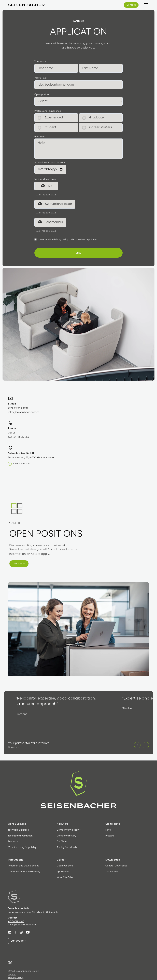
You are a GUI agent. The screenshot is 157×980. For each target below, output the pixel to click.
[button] (146, 5)
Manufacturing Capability (22, 847)
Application (63, 872)
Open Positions (65, 866)
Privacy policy (61, 239)
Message (39, 136)
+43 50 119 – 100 (16, 922)
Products (13, 842)
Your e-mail (41, 78)
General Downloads (116, 866)
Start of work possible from (50, 163)
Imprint (12, 975)
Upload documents (45, 179)
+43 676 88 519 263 (18, 437)
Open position (42, 95)
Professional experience (48, 111)
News (108, 830)
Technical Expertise (18, 830)
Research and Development (23, 866)
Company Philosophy (69, 830)
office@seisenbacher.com (22, 925)
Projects (110, 836)
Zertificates (112, 872)
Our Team (62, 842)
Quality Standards (67, 847)
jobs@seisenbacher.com (23, 412)
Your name (40, 62)
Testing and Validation (20, 836)
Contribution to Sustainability (24, 872)
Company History (66, 836)
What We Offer (65, 878)
